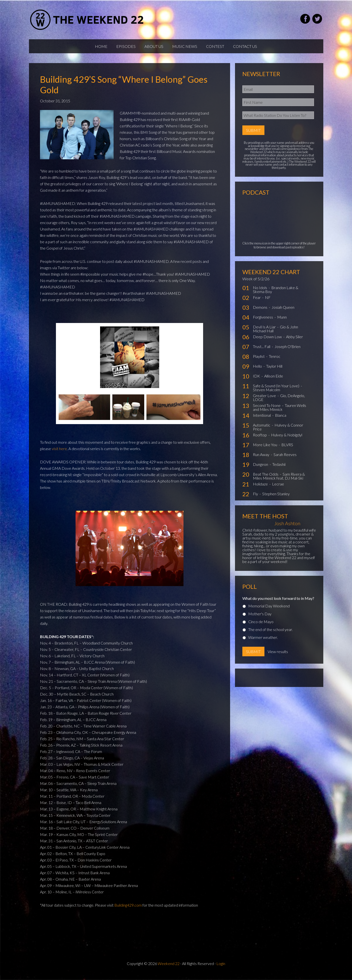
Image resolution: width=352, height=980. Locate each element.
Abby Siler (294, 341)
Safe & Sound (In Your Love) (276, 390)
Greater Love (265, 400)
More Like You (265, 449)
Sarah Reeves (285, 459)
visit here (59, 453)
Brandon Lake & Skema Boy (276, 294)
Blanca (281, 420)
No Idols (260, 292)
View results (278, 656)
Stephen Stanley (276, 498)
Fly (256, 498)
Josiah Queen (283, 312)
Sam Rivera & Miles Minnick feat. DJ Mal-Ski (279, 481)
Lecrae (278, 489)
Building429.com (128, 910)
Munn (282, 322)
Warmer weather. (263, 642)
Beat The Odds (266, 479)
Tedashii (279, 469)
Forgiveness (263, 322)
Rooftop (260, 439)
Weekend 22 (169, 968)
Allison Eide (274, 381)
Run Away (261, 459)
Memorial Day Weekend (269, 611)
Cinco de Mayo (261, 626)
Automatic (262, 430)
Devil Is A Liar (265, 331)
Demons (261, 312)
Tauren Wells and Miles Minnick (280, 412)
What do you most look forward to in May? (278, 603)
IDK (257, 381)
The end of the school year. (270, 634)
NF (268, 302)
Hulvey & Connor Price (278, 432)
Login (221, 968)
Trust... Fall (262, 351)
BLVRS (287, 449)
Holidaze (261, 489)
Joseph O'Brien (287, 351)
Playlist (259, 361)
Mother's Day (260, 618)
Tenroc (275, 361)
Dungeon (261, 469)
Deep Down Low (268, 341)
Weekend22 (87, 20)
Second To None (267, 410)
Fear (257, 302)
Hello (258, 371)
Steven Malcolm (267, 394)
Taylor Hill (274, 371)
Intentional (262, 420)
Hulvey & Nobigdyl (287, 439)
